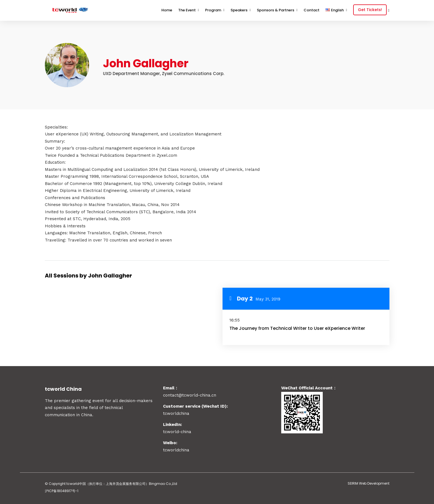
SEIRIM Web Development (369, 483)
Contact (312, 10)
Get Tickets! (370, 10)
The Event (187, 10)
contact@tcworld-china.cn (190, 395)
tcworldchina (176, 450)
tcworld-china (177, 432)
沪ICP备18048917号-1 (62, 491)
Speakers (239, 10)
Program (213, 10)
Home (167, 10)
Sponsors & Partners (276, 10)
